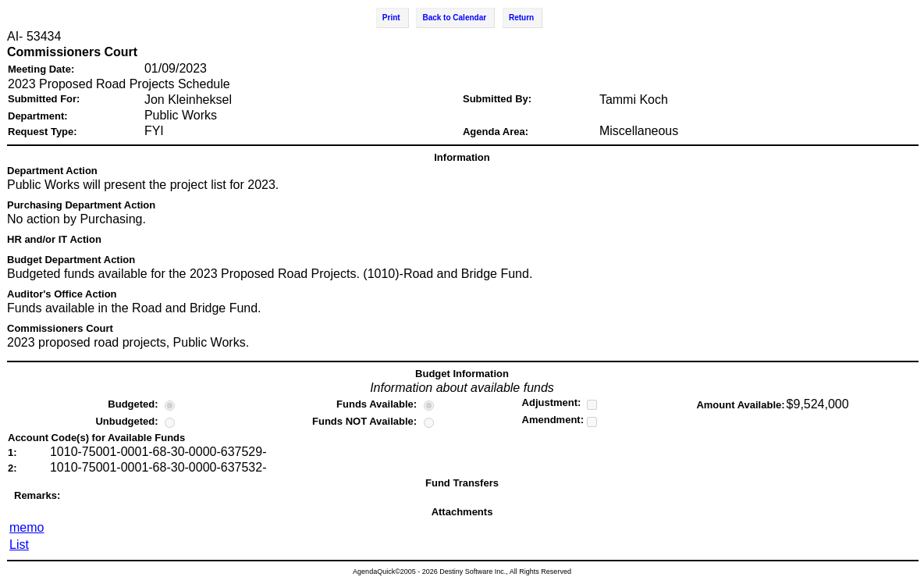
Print (391, 18)
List (19, 545)
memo (27, 527)
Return (521, 18)
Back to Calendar (454, 18)
